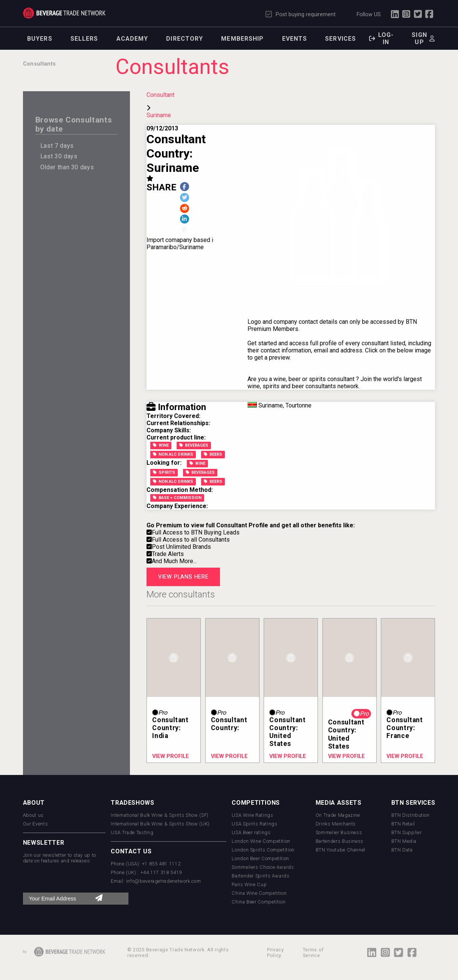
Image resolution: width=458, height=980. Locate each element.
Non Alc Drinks (173, 454)
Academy (132, 39)
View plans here (183, 577)
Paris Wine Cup (249, 884)
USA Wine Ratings (252, 815)
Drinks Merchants (336, 824)
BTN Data (402, 850)
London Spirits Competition (263, 850)
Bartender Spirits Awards (260, 876)
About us (33, 815)
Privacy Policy (275, 952)
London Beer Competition (260, 858)
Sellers (84, 39)
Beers (213, 454)
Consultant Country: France (405, 728)
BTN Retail (403, 824)
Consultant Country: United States (287, 732)
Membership (242, 39)
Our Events (35, 824)
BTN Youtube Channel (340, 850)
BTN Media (404, 841)
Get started (262, 343)
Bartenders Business (340, 841)
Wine (161, 445)
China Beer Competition (259, 902)
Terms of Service (313, 952)
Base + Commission (177, 498)
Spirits (164, 472)
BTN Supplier (407, 832)
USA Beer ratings (251, 832)
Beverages (194, 445)
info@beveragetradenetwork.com (164, 881)
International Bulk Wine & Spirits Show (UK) (160, 824)
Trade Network (64, 13)
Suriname (159, 115)
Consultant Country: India (170, 728)
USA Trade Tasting (132, 832)
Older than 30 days (67, 167)
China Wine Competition (259, 893)
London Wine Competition (261, 841)
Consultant (160, 95)
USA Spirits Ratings (254, 824)
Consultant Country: (229, 724)
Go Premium (164, 525)
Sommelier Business (339, 832)
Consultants (40, 64)
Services (340, 39)
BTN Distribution (411, 815)
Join (366, 379)
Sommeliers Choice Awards (263, 867)
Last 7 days (57, 146)
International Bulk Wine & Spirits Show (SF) (160, 815)
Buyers (40, 39)
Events (295, 39)
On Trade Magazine (338, 815)
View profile (171, 756)
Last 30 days (59, 156)
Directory (185, 39)
